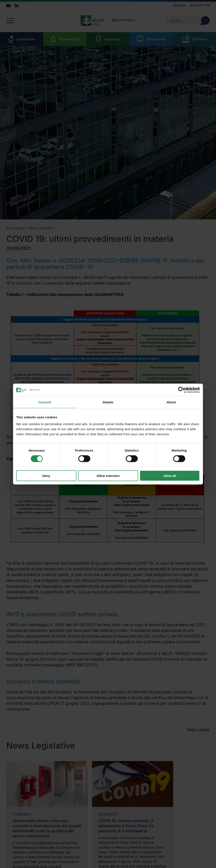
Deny (46, 476)
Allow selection (108, 476)
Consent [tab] (45, 402)
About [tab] (171, 402)
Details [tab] (108, 402)
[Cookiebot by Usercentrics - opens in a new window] (181, 390)
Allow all (170, 476)
